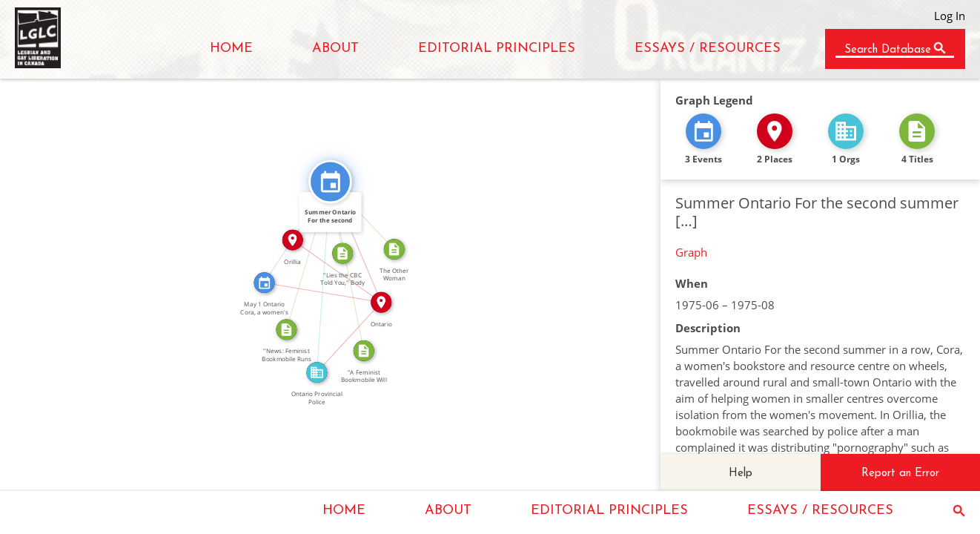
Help (741, 474)
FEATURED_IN (367, 212)
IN (324, 287)
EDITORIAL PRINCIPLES (497, 49)
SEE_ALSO (292, 229)
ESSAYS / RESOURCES (708, 49)
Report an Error (900, 474)
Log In (950, 16)
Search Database (888, 50)
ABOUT (335, 49)
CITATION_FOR (302, 254)
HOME (231, 49)
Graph (691, 252)
